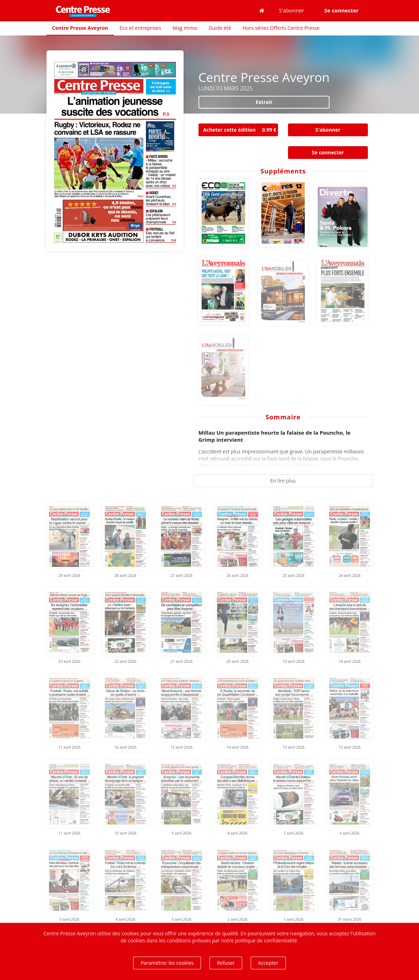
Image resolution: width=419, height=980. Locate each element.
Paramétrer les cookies (167, 963)
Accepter (268, 963)
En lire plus (283, 481)
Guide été (220, 28)
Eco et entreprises (140, 28)
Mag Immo (185, 28)
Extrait (264, 102)
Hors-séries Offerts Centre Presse (281, 28)
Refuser (226, 963)
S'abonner (292, 10)
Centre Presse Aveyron (80, 28)
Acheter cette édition (241, 130)
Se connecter (328, 152)
